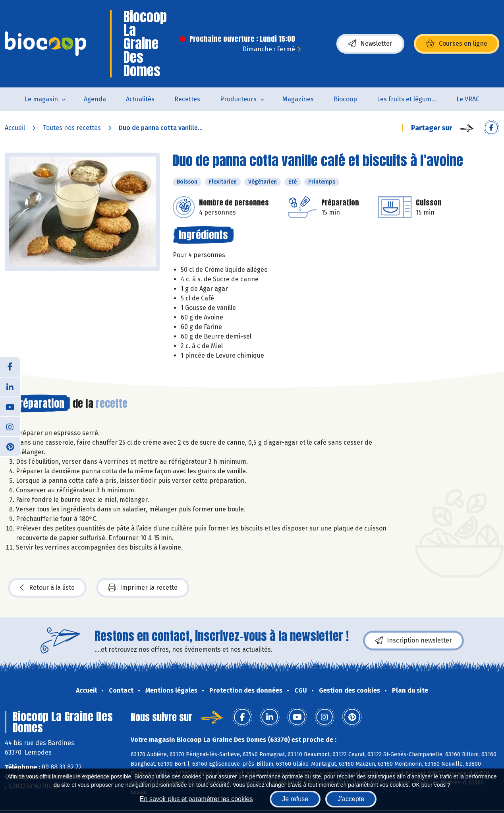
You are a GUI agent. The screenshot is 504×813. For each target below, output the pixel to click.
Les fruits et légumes (407, 99)
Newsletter (370, 44)
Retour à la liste (47, 588)
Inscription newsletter (413, 641)
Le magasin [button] (41, 99)
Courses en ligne (457, 44)
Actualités (140, 99)
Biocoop (345, 99)
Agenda (95, 99)
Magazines (298, 99)
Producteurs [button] (238, 99)
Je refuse (295, 799)
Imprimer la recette (143, 588)
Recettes (187, 99)
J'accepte (351, 799)
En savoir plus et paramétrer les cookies (196, 799)
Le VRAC (468, 99)
